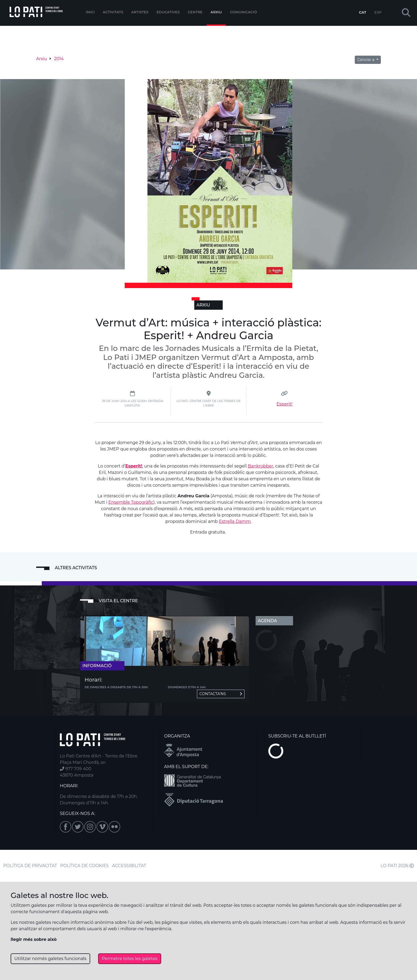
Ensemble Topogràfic (131, 502)
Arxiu (216, 12)
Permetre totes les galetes (130, 959)
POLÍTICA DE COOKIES (85, 866)
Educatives (168, 12)
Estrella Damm (235, 521)
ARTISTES (140, 12)
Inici (90, 12)
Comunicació (244, 12)
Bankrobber (261, 466)
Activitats (113, 12)
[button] (406, 13)
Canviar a (366, 60)
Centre (195, 12)
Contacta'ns (221, 694)
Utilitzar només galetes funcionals (50, 959)
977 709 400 (76, 769)
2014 (59, 59)
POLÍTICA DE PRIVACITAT (30, 866)
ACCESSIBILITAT (129, 866)
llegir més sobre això (34, 939)
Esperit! (285, 404)
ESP (378, 12)
